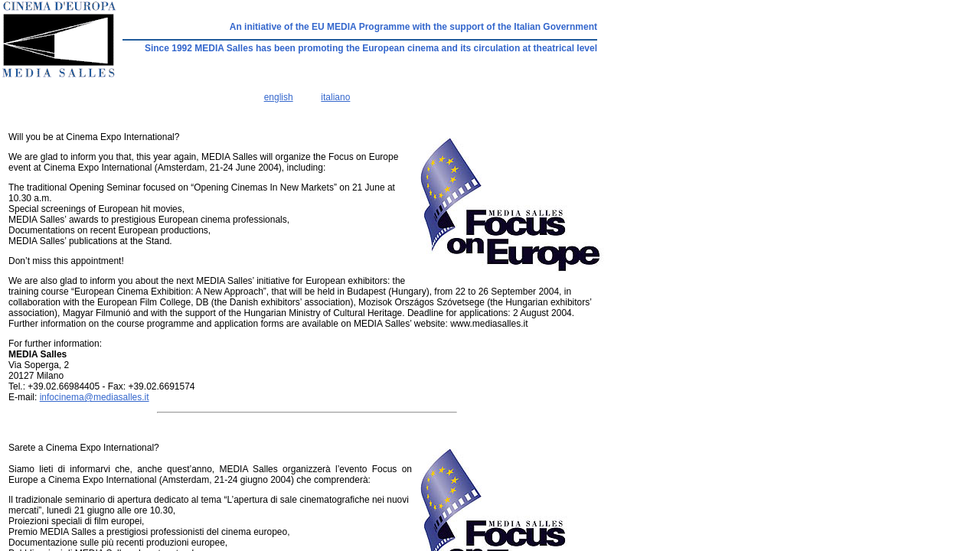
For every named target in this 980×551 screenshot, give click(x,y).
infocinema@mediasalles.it (95, 397)
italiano (335, 97)
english (279, 97)
